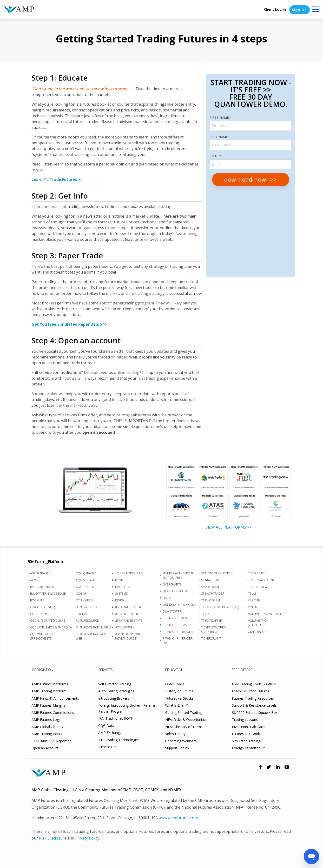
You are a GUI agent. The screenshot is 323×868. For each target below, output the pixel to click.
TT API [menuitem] (205, 614)
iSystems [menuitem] (121, 594)
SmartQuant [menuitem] (211, 587)
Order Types (175, 684)
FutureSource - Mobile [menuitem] (94, 627)
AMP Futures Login (46, 720)
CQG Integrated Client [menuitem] (48, 621)
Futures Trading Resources (253, 698)
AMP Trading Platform (49, 691)
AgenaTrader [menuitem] (40, 573)
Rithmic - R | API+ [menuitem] (175, 618)
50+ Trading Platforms (46, 562)
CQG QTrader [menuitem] (86, 573)
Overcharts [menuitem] (172, 584)
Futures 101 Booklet (248, 734)
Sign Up (299, 10)
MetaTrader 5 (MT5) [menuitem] (129, 621)
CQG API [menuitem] (82, 594)
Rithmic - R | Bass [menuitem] (175, 625)
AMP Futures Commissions (53, 713)
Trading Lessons (245, 720)
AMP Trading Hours (47, 734)
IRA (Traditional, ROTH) (116, 718)
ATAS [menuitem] (33, 580)
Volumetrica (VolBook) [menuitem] (258, 623)
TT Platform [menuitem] (211, 600)
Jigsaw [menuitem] (119, 600)
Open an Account (45, 748)
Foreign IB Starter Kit (248, 748)
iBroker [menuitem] (120, 580)
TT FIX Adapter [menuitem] (212, 621)
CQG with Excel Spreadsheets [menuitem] (42, 636)
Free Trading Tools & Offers (254, 684)
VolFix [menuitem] (253, 607)
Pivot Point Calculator (249, 727)
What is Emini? (176, 705)
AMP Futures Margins (48, 705)
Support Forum (177, 748)
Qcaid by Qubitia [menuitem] (175, 591)
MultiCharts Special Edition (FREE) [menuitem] (178, 575)
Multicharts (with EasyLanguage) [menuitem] (129, 636)
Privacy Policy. (88, 838)
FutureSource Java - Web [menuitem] (91, 636)
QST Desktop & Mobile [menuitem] (179, 605)
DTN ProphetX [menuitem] (87, 607)
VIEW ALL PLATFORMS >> (228, 527)
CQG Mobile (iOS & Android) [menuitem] (51, 627)
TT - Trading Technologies (119, 740)
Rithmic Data (108, 747)
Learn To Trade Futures (250, 691)
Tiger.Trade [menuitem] (257, 573)
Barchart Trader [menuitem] (43, 587)
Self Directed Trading (115, 684)
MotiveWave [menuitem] (124, 627)
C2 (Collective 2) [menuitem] (43, 607)
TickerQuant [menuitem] (211, 638)
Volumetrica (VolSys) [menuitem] (264, 614)
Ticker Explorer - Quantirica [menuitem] (214, 630)
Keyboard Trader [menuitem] (128, 607)
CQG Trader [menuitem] (85, 587)
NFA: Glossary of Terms (184, 727)
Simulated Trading (246, 741)
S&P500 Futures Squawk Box (255, 713)
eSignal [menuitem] (82, 614)
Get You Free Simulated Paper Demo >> (70, 324)
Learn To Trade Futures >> (57, 179)
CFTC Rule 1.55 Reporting (51, 741)
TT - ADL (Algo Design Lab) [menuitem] (220, 607)
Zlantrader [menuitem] (257, 632)
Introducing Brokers (114, 698)
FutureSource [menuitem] (87, 621)
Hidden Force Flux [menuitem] (129, 573)
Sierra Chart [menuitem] (211, 580)
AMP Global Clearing (47, 727)
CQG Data (106, 726)
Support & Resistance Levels (254, 705)
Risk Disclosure (53, 838)
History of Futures (179, 691)
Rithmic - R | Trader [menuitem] (178, 632)
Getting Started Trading (183, 713)
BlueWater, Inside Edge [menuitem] (48, 594)
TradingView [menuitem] (258, 587)
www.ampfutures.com (178, 818)
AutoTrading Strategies (116, 691)
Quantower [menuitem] (172, 611)
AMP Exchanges (111, 733)
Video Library (175, 734)
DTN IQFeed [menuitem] (84, 600)
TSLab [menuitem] (252, 594)
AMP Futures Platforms (50, 684)
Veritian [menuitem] (254, 600)
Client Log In (275, 9)
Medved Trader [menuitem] (126, 614)
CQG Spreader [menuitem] (87, 580)
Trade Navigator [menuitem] (261, 580)
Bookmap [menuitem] (37, 600)
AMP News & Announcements (55, 698)
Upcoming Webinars (181, 741)
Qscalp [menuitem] (168, 598)
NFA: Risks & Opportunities (186, 720)
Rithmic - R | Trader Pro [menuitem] (178, 641)
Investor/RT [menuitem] (124, 587)
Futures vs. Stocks (179, 698)
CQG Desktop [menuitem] (40, 614)
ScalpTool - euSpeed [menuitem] (217, 573)
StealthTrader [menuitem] (213, 594)
